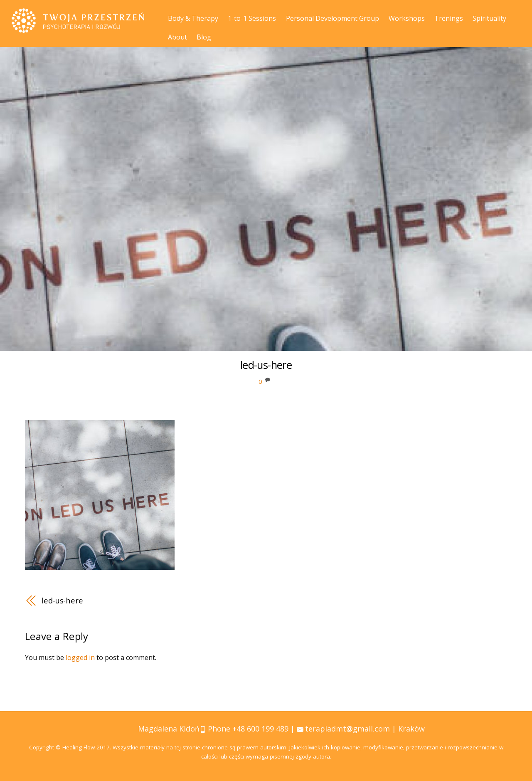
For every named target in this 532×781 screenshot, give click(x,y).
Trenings (449, 18)
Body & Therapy (193, 18)
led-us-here (62, 600)
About (177, 37)
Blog (204, 37)
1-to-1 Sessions (252, 18)
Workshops (407, 18)
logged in (80, 657)
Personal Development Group (332, 18)
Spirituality (489, 18)
